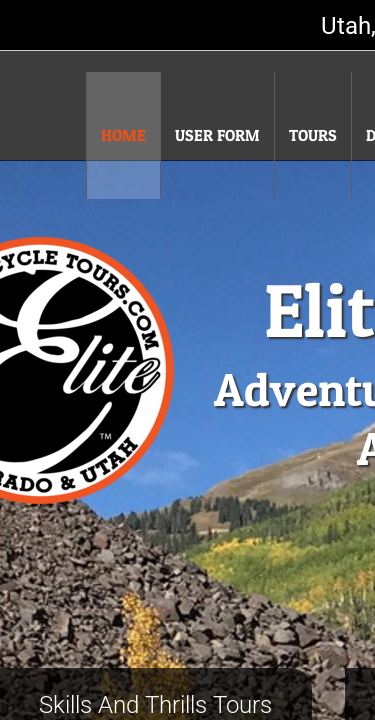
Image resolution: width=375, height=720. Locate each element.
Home (123, 135)
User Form (217, 135)
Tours (313, 135)
